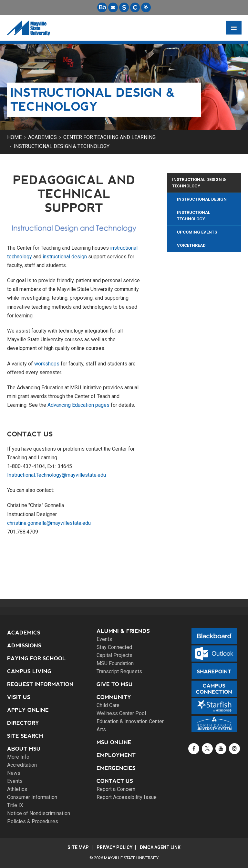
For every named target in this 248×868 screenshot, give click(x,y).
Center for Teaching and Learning (109, 137)
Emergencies (116, 768)
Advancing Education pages (78, 405)
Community (114, 697)
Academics (42, 137)
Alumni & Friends (123, 631)
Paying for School (36, 658)
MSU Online (114, 742)
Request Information (40, 684)
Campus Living (29, 671)
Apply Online (28, 710)
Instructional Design (202, 199)
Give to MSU (115, 684)
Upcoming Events (197, 232)
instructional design (65, 257)
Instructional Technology (194, 216)
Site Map (78, 847)
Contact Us (115, 781)
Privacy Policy (114, 847)
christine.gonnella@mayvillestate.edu (49, 523)
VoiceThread (191, 245)
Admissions (24, 646)
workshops (47, 364)
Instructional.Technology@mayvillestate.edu (57, 475)
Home (14, 137)
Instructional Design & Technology (62, 146)
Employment (116, 755)
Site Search (25, 736)
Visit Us (19, 697)
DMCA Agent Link (161, 847)
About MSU (24, 749)
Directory (23, 723)
